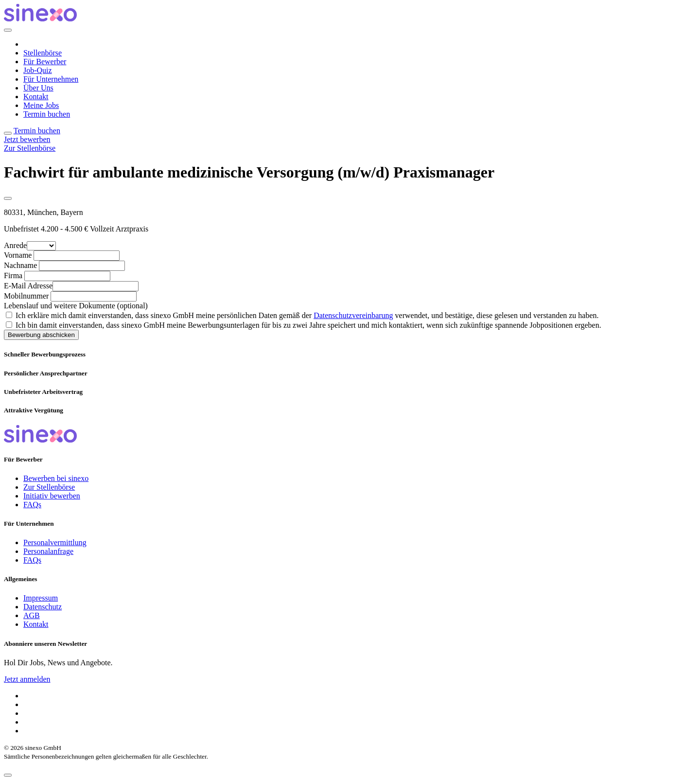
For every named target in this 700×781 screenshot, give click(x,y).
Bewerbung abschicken (41, 335)
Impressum (41, 598)
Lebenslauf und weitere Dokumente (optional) (76, 306)
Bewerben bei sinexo (56, 478)
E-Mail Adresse (28, 286)
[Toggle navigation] (8, 133)
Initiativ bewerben (52, 496)
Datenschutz (43, 607)
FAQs (32, 505)
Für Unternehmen (51, 79)
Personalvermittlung (55, 542)
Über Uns (38, 88)
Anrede (15, 245)
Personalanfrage (48, 551)
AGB (32, 615)
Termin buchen (47, 114)
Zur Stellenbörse (30, 148)
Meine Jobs (41, 105)
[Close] (8, 30)
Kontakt (36, 97)
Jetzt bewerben (27, 139)
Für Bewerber (45, 62)
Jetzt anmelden (27, 679)
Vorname (18, 255)
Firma (13, 275)
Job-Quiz (38, 70)
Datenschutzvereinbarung (353, 315)
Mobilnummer (26, 296)
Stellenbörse (43, 53)
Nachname (20, 265)
